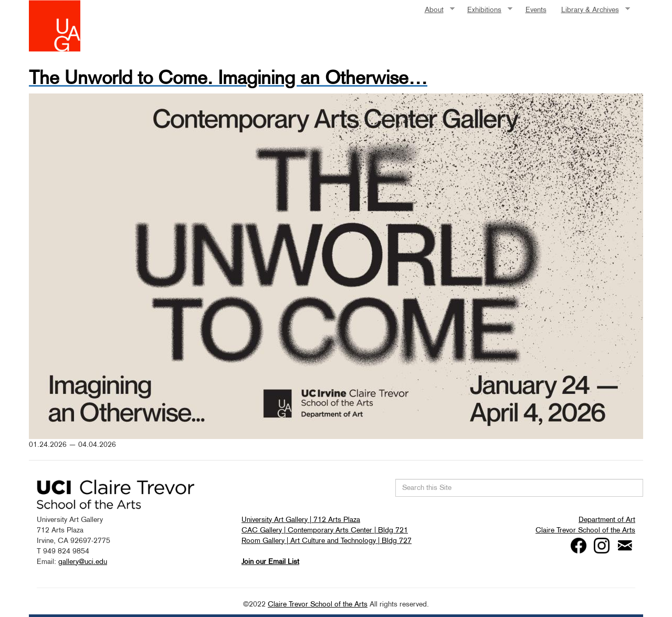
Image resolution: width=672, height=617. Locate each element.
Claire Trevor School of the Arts (585, 530)
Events (536, 9)
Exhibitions (486, 10)
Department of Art (607, 519)
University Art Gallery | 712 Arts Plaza (301, 519)
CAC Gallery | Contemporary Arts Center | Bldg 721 (325, 530)
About (436, 10)
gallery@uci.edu (83, 561)
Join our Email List (270, 561)
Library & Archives (592, 10)
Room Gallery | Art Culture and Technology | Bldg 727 (327, 540)
